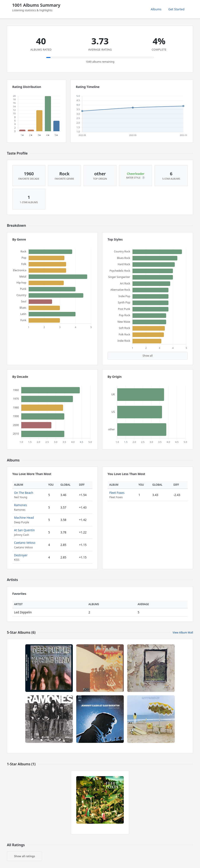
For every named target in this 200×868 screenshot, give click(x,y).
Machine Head (24, 518)
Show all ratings (25, 856)
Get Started (176, 9)
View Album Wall (183, 633)
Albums (156, 9)
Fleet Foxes (117, 493)
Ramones (21, 505)
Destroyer (21, 555)
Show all (148, 356)
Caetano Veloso (25, 543)
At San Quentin (24, 530)
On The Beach (24, 493)
